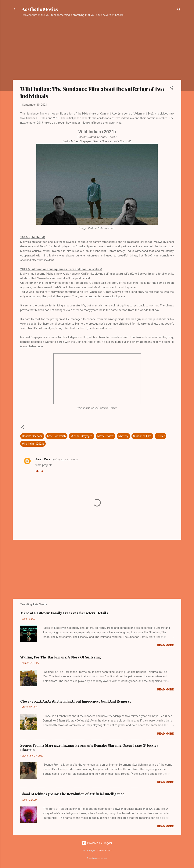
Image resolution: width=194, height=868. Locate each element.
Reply (39, 471)
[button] (171, 88)
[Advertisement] (97, 50)
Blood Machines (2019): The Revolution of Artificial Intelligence (72, 794)
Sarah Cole (43, 459)
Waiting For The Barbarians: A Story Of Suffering (61, 657)
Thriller (160, 436)
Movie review (105, 436)
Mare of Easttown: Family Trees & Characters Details (64, 613)
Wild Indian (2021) (33, 444)
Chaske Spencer (32, 436)
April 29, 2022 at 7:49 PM (65, 459)
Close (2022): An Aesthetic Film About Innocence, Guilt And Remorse (76, 701)
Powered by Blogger (97, 843)
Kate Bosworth (56, 436)
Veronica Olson (105, 850)
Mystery (123, 436)
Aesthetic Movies (40, 9)
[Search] (179, 10)
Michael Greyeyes (82, 436)
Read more (165, 645)
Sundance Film (142, 436)
